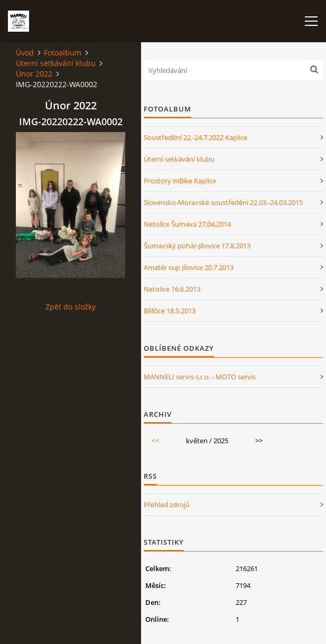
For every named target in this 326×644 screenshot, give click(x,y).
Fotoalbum (63, 53)
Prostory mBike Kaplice (180, 181)
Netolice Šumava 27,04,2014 (187, 224)
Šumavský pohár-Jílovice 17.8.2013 (197, 246)
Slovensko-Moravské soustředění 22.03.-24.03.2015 (223, 202)
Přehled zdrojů (167, 505)
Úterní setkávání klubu (56, 63)
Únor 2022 (34, 74)
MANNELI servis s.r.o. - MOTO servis (200, 377)
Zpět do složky (71, 307)
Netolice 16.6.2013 (172, 289)
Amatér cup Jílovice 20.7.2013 (189, 267)
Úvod (25, 53)
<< (155, 441)
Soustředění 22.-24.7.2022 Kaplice (195, 137)
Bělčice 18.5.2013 (170, 311)
